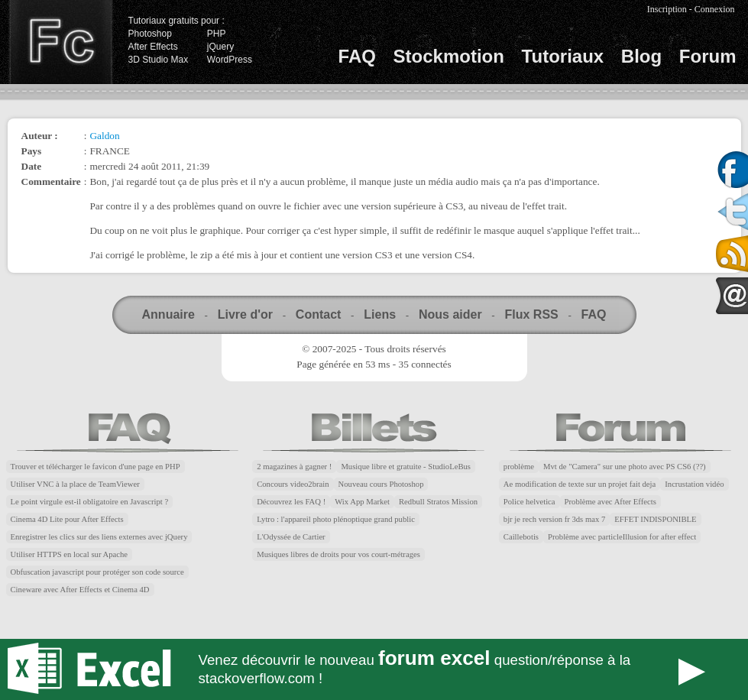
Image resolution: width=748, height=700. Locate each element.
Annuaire (168, 314)
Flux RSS (531, 314)
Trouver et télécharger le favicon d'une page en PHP (96, 467)
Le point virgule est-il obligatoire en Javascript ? (90, 502)
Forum (708, 56)
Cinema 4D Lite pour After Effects (67, 519)
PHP (217, 34)
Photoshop (150, 34)
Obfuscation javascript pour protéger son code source (97, 572)
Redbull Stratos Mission (438, 502)
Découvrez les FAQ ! (291, 502)
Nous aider (450, 314)
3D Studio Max (159, 60)
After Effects (153, 47)
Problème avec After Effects (610, 502)
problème (519, 467)
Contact (319, 314)
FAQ (357, 56)
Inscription (667, 9)
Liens (380, 314)
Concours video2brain (293, 484)
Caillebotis (521, 537)
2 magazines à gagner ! (294, 467)
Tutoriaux (563, 56)
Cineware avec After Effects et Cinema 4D (80, 590)
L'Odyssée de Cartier (291, 537)
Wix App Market (362, 502)
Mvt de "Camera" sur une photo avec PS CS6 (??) (625, 467)
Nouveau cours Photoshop (381, 484)
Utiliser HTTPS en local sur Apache (70, 554)
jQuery (220, 47)
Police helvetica (529, 502)
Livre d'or (245, 314)
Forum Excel (374, 669)
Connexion (715, 9)
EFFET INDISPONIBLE (655, 519)
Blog (641, 56)
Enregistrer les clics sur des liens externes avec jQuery (99, 537)
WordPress (230, 60)
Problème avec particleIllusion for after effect (622, 537)
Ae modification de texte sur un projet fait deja (580, 484)
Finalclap (60, 42)
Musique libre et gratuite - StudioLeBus (406, 467)
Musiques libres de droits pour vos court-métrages (338, 554)
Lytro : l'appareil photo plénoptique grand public (336, 519)
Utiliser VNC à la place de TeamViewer (75, 484)
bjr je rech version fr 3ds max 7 (554, 519)
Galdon (104, 136)
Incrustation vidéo (694, 484)
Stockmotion (449, 56)
